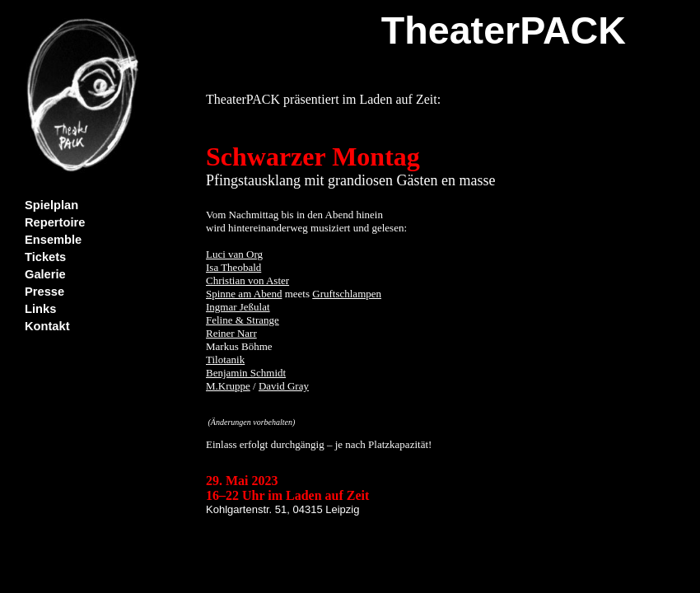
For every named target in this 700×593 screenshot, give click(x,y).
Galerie (45, 274)
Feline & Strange (243, 320)
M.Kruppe (228, 386)
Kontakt (47, 326)
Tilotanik (225, 360)
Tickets (45, 257)
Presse (44, 292)
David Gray (284, 386)
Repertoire (55, 222)
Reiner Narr (231, 333)
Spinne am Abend (244, 294)
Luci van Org (234, 254)
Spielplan (51, 205)
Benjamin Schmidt (246, 373)
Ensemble (53, 240)
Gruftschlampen (347, 294)
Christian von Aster (247, 280)
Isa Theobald (233, 267)
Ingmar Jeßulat (238, 307)
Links (40, 309)
